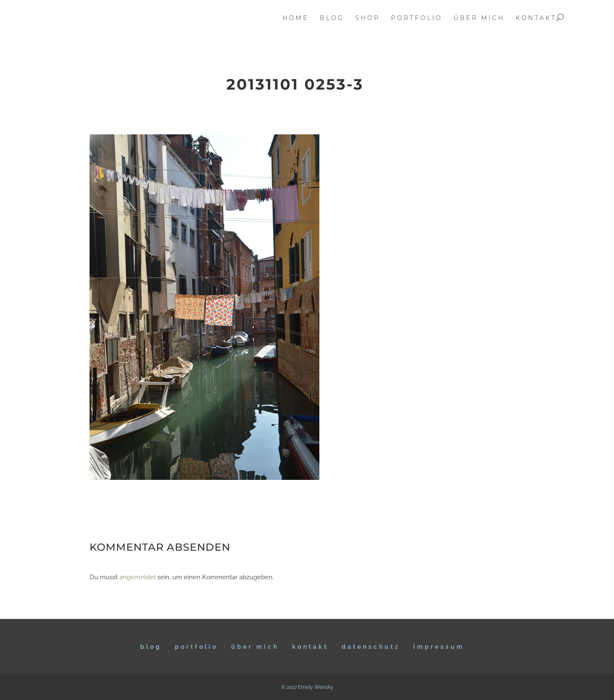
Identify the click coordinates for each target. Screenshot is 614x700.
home (295, 18)
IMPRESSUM (439, 647)
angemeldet (138, 577)
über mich (479, 18)
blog (332, 18)
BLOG (151, 647)
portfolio (417, 18)
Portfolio (196, 647)
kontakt (536, 18)
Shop (368, 18)
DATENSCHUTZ (371, 647)
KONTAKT (310, 647)
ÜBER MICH (255, 647)
